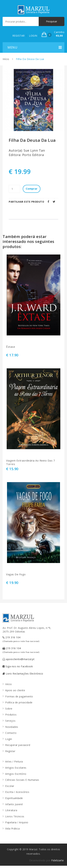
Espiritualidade (14, 798)
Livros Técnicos (15, 816)
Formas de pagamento (19, 696)
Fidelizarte (58, 860)
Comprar (32, 189)
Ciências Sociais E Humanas (22, 780)
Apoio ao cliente (15, 690)
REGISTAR (19, 36)
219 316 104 (21, 639)
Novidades (12, 727)
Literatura (11, 810)
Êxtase (11, 347)
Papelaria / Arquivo (17, 822)
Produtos (11, 715)
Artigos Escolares (16, 768)
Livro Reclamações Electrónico (23, 674)
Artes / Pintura (14, 762)
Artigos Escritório (16, 774)
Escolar (10, 786)
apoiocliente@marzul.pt (19, 659)
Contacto (11, 733)
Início (6, 59)
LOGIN (33, 36)
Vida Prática (12, 829)
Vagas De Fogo (16, 574)
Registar (10, 751)
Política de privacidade (19, 702)
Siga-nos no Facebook (18, 666)
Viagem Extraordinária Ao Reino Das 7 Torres (31, 462)
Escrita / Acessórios (17, 792)
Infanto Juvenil (14, 804)
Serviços (10, 721)
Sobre (9, 709)
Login (9, 739)
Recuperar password (18, 745)
